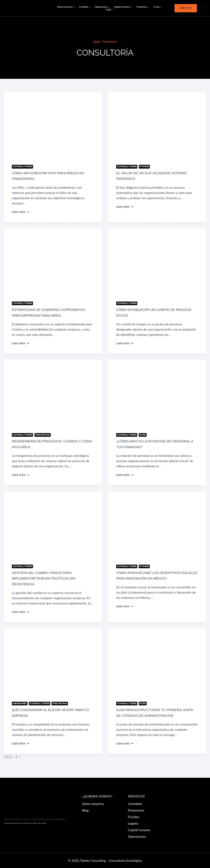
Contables (135, 804)
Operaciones (137, 836)
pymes (144, 167)
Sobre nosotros (93, 804)
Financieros (136, 810)
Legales (133, 823)
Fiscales (133, 817)
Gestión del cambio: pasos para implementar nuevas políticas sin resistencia (47, 584)
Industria (43, 440)
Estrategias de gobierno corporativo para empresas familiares (42, 315)
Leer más (21, 212)
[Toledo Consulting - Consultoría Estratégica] (30, 8)
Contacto (186, 8)
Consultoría (22, 167)
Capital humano (139, 830)
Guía (143, 440)
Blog (85, 810)
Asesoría (20, 709)
